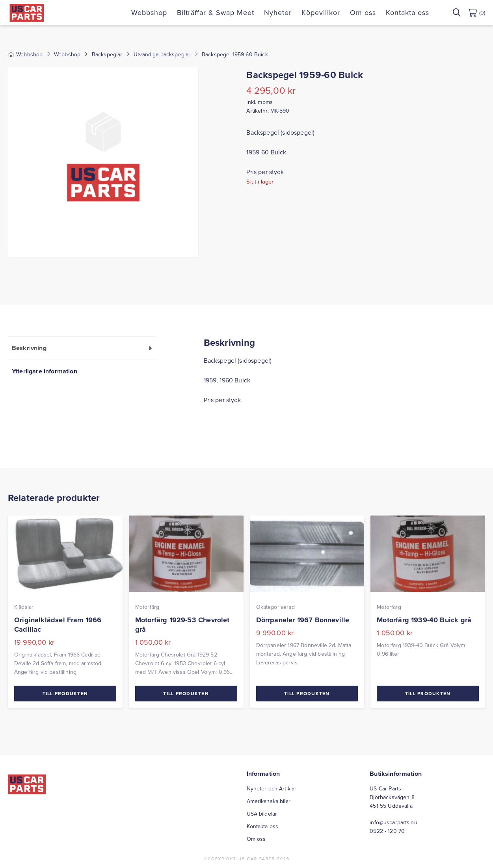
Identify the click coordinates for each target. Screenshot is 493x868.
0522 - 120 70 (387, 831)
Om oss (363, 12)
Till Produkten (65, 693)
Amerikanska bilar (269, 801)
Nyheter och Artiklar (272, 788)
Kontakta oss (407, 12)
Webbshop (149, 12)
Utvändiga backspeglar (162, 54)
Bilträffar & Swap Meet (216, 12)
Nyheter (278, 12)
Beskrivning (29, 348)
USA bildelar (262, 814)
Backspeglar (107, 54)
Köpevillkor (321, 12)
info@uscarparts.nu (393, 822)
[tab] (82, 348)
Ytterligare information (45, 371)
